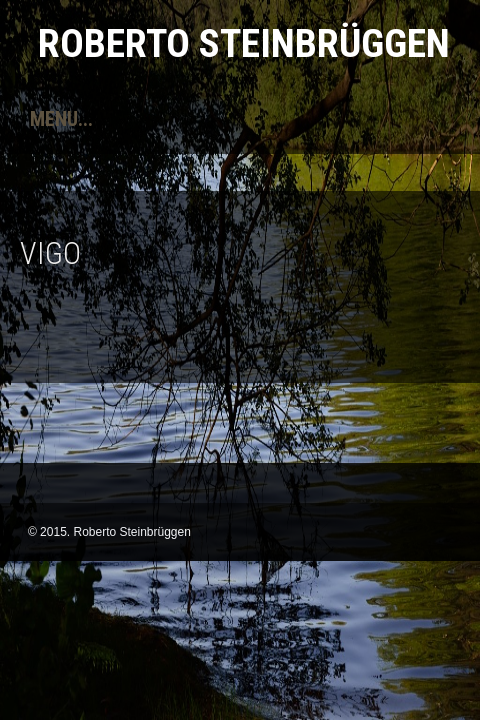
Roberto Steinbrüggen (244, 43)
